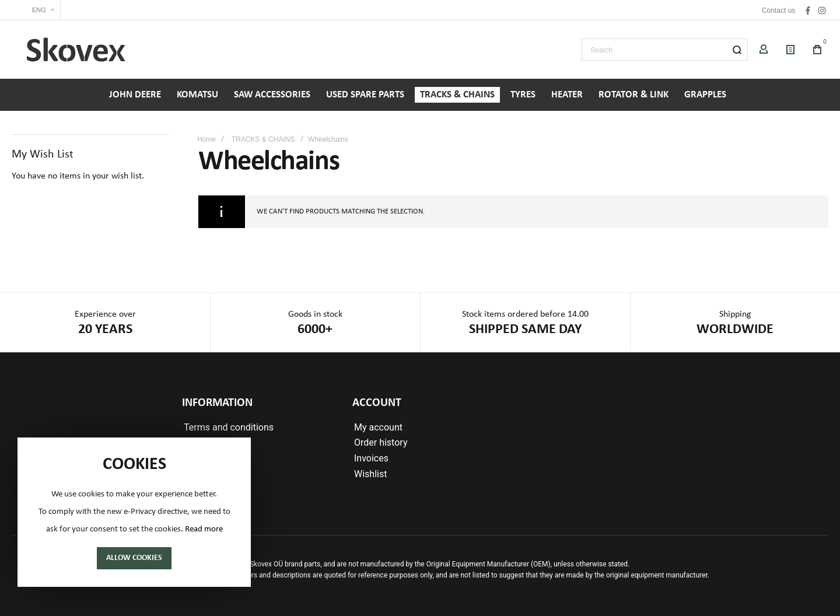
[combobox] (665, 50)
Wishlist (370, 474)
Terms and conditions (229, 428)
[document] (134, 512)
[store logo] (76, 50)
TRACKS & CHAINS (263, 139)
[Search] (737, 50)
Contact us (778, 10)
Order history (381, 443)
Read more (204, 529)
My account (378, 428)
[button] (36, 10)
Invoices (371, 459)
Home (206, 139)
